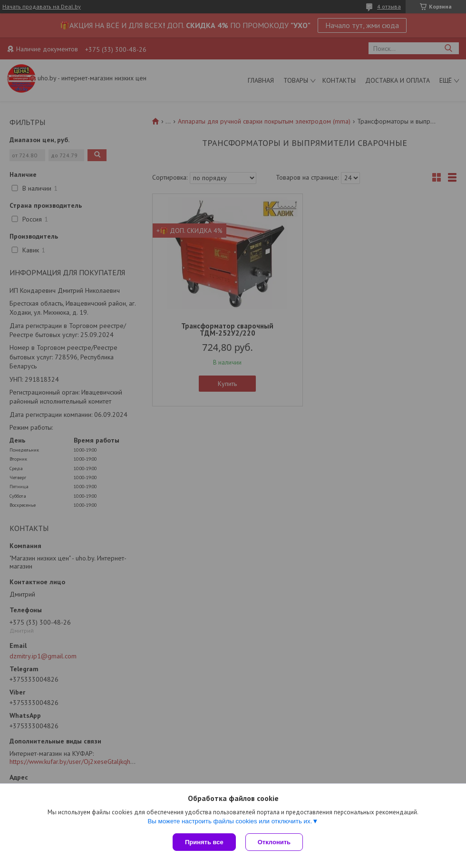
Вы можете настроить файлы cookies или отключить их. (230, 821)
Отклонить (274, 842)
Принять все (204, 842)
